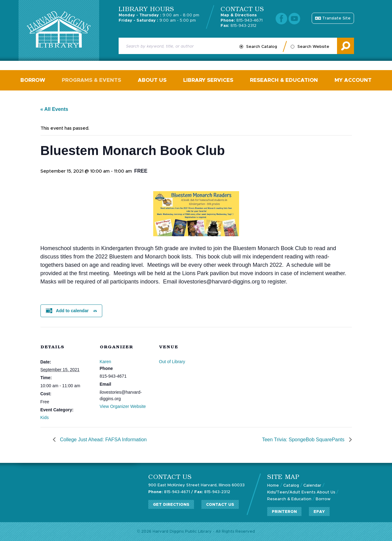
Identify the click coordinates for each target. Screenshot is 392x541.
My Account (353, 80)
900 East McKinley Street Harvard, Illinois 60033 (196, 485)
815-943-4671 (242, 21)
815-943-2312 (238, 26)
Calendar (312, 486)
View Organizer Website (123, 406)
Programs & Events (91, 80)
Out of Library (172, 362)
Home (273, 486)
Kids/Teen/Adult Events (291, 492)
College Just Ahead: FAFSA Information (103, 440)
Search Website (313, 47)
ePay (319, 512)
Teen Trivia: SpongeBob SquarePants (304, 440)
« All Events (54, 109)
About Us (152, 80)
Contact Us (220, 505)
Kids (45, 417)
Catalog (291, 486)
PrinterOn (284, 512)
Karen (105, 362)
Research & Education (284, 80)
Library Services (208, 80)
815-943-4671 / (171, 492)
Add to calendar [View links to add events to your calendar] (72, 311)
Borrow (33, 80)
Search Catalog (262, 47)
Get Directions (171, 505)
